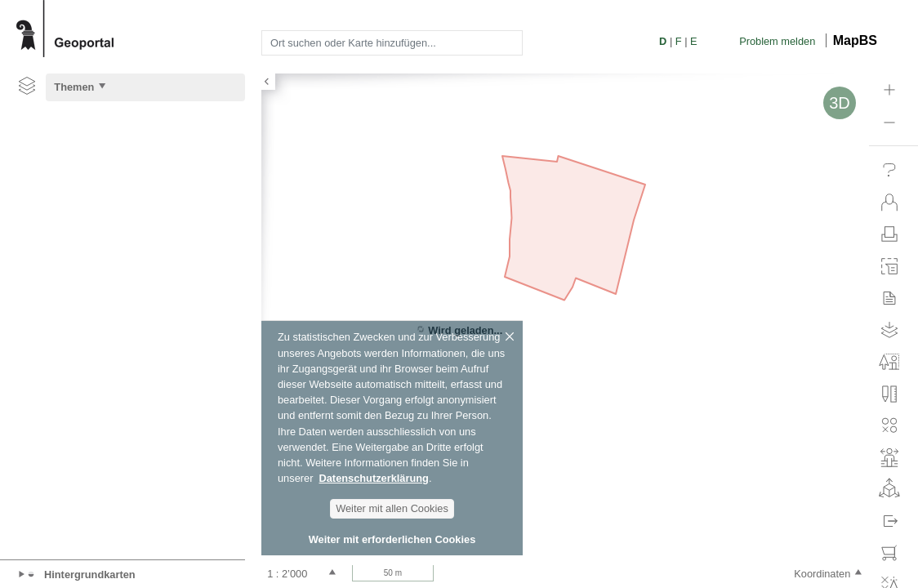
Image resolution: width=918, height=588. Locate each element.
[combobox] (392, 42)
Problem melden (777, 41)
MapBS (855, 40)
